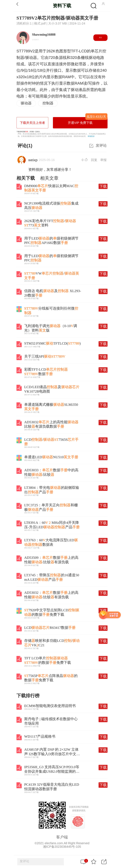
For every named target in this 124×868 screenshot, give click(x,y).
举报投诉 (91, 136)
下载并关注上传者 (32, 123)
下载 (103, 186)
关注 (100, 38)
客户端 (62, 837)
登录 (27, 132)
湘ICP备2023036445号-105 (62, 847)
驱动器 (26, 103)
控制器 (48, 103)
